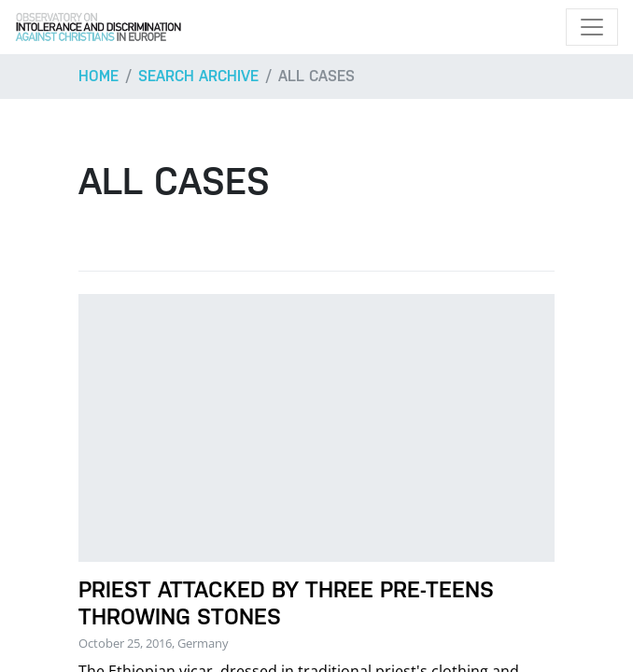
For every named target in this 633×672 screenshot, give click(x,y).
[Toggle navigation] (592, 27)
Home (98, 76)
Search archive (198, 76)
